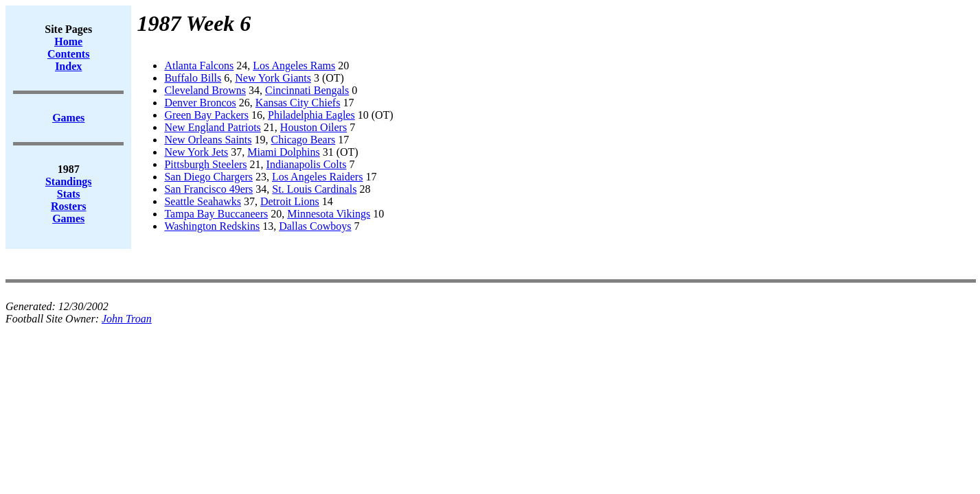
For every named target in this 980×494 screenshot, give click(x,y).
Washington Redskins (212, 226)
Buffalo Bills (193, 78)
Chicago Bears (304, 140)
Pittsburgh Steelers (205, 164)
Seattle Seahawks (203, 201)
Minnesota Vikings (329, 214)
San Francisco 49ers (208, 189)
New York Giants (273, 78)
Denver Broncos (200, 103)
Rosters (69, 206)
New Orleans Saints (208, 140)
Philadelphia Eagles (311, 115)
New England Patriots (212, 127)
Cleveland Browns (205, 90)
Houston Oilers (314, 127)
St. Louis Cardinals (314, 189)
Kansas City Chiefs (298, 103)
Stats (69, 194)
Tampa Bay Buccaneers (216, 214)
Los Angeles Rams (294, 66)
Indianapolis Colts (307, 164)
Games (68, 219)
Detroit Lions (290, 201)
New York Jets (196, 152)
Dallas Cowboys (315, 226)
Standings (69, 181)
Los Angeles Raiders (317, 177)
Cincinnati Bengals (307, 90)
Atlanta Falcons (199, 66)
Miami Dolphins (283, 152)
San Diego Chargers (208, 177)
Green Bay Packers (206, 115)
